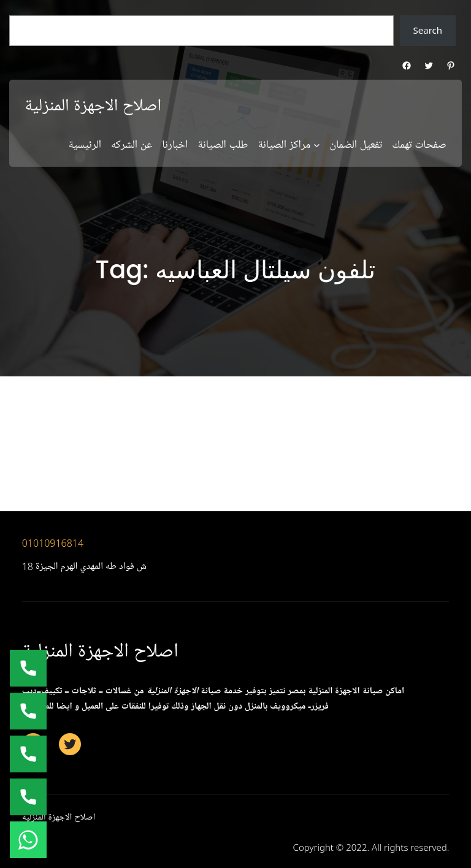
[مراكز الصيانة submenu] (317, 145)
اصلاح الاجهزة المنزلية (93, 106)
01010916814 (53, 543)
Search (428, 30)
